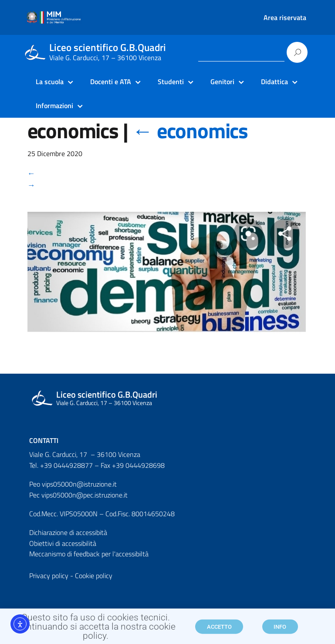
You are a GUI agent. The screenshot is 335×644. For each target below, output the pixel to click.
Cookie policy (94, 576)
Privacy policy (49, 576)
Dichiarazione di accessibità (68, 532)
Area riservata (285, 17)
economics (190, 131)
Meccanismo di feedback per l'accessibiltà (89, 554)
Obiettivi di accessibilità (63, 543)
